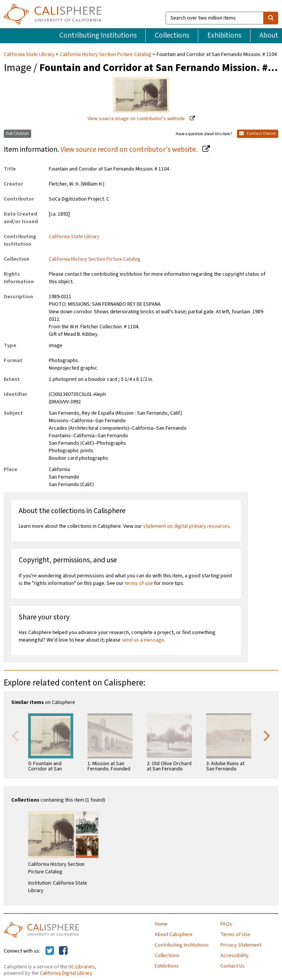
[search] (271, 18)
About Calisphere (174, 935)
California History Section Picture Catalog (106, 54)
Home (161, 924)
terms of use (139, 583)
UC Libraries (81, 967)
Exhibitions (224, 35)
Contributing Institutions (98, 35)
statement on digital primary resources (186, 526)
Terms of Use (235, 935)
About (269, 35)
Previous (15, 735)
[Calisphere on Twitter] (50, 951)
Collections (172, 35)
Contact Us (233, 966)
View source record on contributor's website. (130, 149)
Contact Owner (258, 134)
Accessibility (234, 956)
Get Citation (17, 134)
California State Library (30, 54)
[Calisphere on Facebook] (63, 951)
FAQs (226, 924)
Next (267, 735)
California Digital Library (66, 973)
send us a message (143, 640)
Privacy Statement (241, 945)
